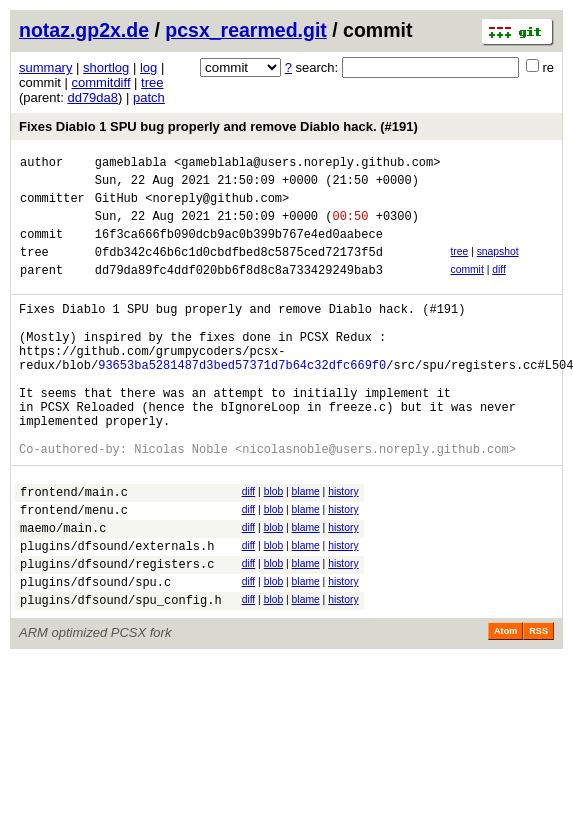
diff (499, 287)
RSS (538, 706)
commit (466, 287)
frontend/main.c (74, 548)
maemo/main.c (63, 590)
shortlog (106, 67)
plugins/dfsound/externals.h (117, 611)
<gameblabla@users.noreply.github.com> (307, 164)
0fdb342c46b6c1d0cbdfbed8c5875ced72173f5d (239, 269)
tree (152, 82)
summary (45, 67)
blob (274, 545)
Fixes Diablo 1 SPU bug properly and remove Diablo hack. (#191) (218, 126)
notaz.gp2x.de (84, 30)
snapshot (498, 266)
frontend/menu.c (74, 569)
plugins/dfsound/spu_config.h (121, 674)
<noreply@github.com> (217, 206)
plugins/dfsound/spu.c (95, 653)
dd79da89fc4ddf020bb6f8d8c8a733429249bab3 (239, 290)
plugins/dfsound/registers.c (117, 632)
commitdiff (101, 82)
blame (306, 545)
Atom (505, 706)
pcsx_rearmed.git (246, 30)
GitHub (116, 206)
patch (149, 97)
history (343, 545)
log (148, 67)
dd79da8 (92, 97)
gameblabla (131, 164)
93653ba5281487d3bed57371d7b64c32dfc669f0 (242, 400)
